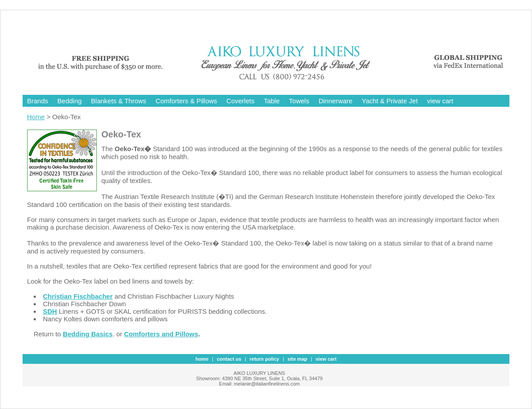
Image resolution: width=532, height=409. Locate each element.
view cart (440, 101)
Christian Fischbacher (78, 296)
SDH (50, 311)
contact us (229, 359)
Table (272, 101)
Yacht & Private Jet (389, 101)
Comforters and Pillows (161, 334)
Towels (299, 101)
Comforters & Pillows (186, 101)
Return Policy (264, 359)
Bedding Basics (88, 334)
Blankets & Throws (119, 101)
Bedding (70, 101)
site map (298, 359)
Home (36, 117)
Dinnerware (336, 101)
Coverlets (241, 101)
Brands (38, 101)
